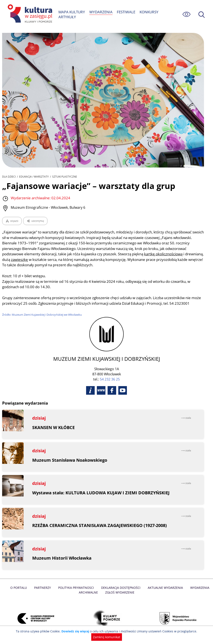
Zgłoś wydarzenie (120, 592)
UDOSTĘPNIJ (35, 221)
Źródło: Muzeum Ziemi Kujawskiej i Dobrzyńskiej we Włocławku (43, 315)
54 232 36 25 (110, 379)
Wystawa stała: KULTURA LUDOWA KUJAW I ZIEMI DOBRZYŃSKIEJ (101, 493)
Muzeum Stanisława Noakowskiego (70, 460)
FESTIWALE (126, 12)
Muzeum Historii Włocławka (62, 558)
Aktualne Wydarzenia (164, 588)
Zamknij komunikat (107, 637)
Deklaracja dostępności (121, 588)
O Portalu (20, 588)
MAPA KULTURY (72, 12)
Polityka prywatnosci (77, 588)
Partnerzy (44, 588)
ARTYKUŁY (67, 17)
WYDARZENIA (101, 12)
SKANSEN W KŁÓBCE (54, 427)
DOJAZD (12, 221)
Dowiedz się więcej (77, 631)
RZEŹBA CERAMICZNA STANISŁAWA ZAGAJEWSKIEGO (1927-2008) (100, 525)
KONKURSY (149, 12)
